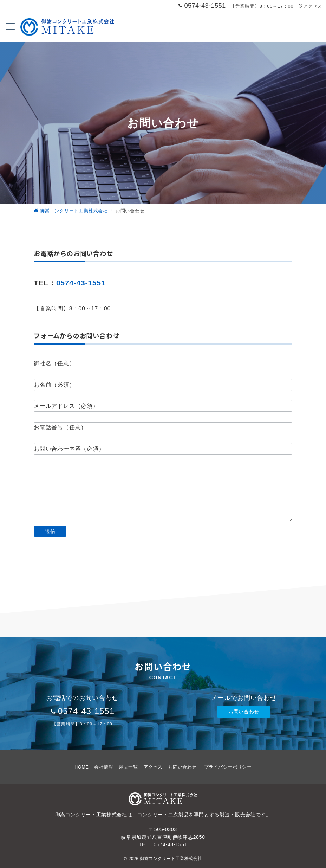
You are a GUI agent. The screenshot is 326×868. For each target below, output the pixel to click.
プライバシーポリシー (228, 767)
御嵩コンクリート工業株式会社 (171, 858)
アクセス (310, 6)
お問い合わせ (244, 712)
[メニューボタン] (10, 27)
